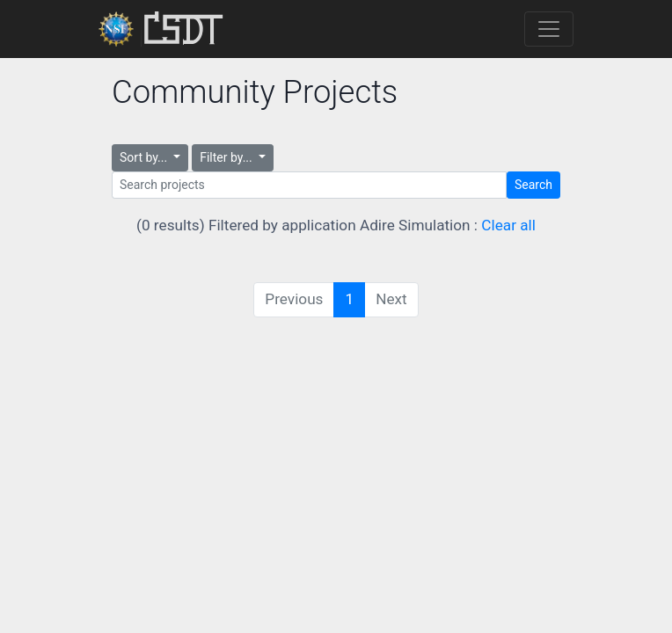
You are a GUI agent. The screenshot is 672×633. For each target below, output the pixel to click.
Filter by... (227, 157)
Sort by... (145, 157)
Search (533, 185)
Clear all (508, 225)
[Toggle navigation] (549, 29)
